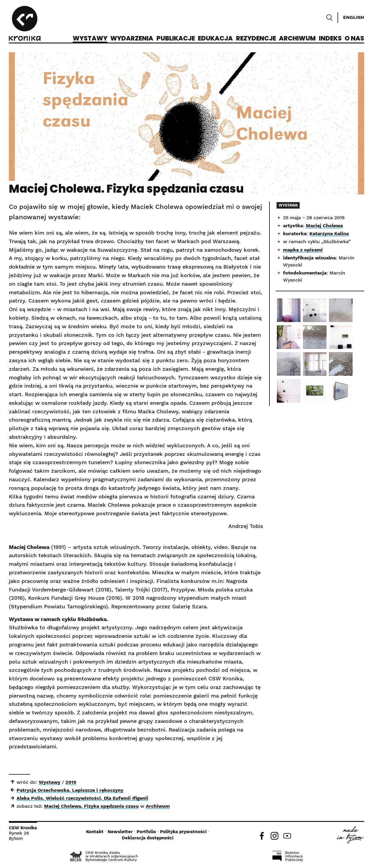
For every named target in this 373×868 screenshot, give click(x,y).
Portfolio (146, 832)
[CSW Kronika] (25, 24)
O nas (354, 39)
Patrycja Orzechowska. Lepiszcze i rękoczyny (70, 790)
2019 (71, 782)
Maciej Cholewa (324, 226)
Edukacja (215, 39)
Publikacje (176, 39)
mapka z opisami (303, 250)
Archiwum (297, 39)
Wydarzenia (132, 39)
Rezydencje (256, 39)
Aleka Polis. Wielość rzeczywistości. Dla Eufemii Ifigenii (82, 798)
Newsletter (120, 832)
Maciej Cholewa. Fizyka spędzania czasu (91, 806)
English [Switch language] (354, 17)
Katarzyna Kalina (329, 234)
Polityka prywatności (183, 832)
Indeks (330, 39)
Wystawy (90, 39)
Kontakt (95, 832)
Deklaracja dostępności (148, 838)
